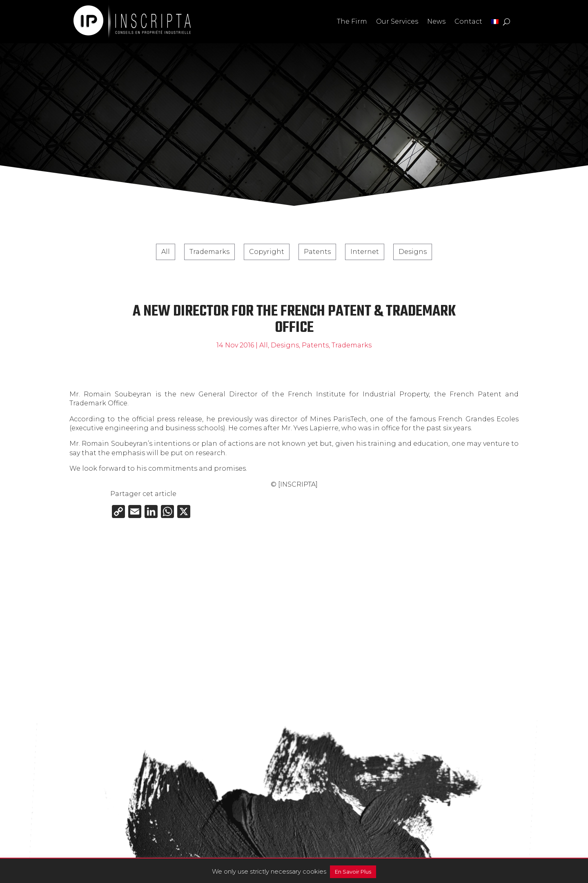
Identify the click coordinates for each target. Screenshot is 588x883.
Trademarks (209, 252)
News (436, 21)
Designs (413, 252)
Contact (468, 21)
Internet (365, 252)
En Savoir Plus (353, 872)
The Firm (352, 21)
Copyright (267, 252)
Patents (317, 252)
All (166, 252)
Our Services (397, 21)
